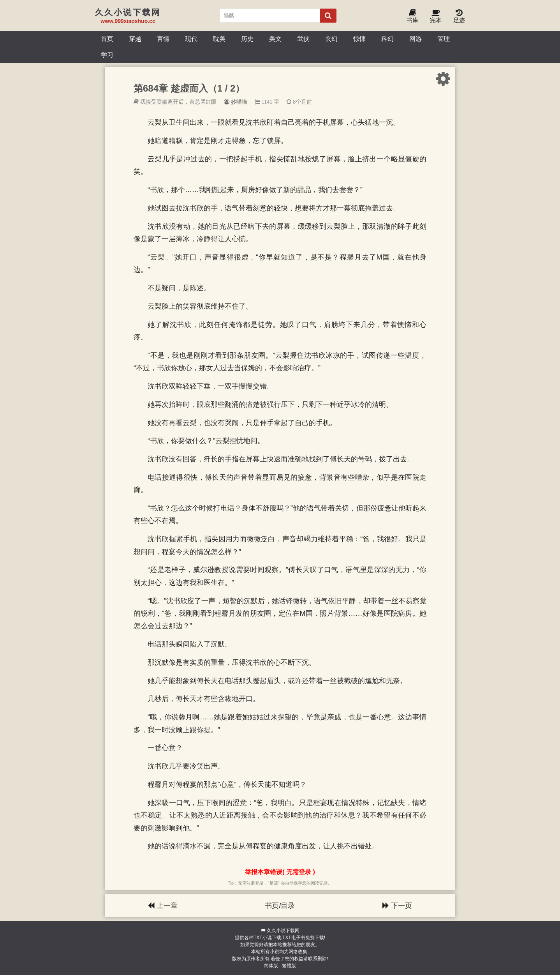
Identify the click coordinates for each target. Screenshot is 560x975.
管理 (444, 39)
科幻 (387, 39)
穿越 (135, 39)
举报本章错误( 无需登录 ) (280, 872)
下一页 (397, 906)
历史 (247, 39)
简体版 (271, 966)
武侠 (303, 39)
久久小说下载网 (283, 931)
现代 (191, 39)
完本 (436, 17)
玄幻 (331, 39)
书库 (412, 17)
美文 (275, 39)
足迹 (459, 17)
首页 (107, 39)
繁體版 (289, 966)
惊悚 (359, 39)
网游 (416, 39)
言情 (163, 39)
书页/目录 (280, 906)
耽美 (219, 39)
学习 (107, 55)
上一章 (163, 906)
